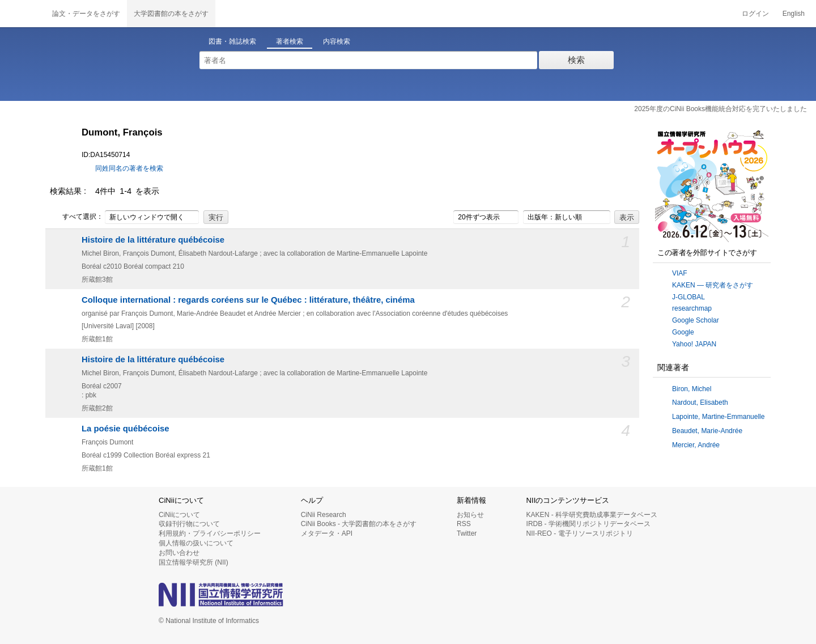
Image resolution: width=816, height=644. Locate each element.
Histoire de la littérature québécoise (153, 240)
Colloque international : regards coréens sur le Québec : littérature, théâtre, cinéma (248, 300)
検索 (576, 60)
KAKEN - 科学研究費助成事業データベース (592, 515)
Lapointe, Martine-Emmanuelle (718, 417)
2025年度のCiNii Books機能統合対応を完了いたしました (721, 109)
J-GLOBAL (688, 297)
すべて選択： (76, 217)
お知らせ (470, 515)
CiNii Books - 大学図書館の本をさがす (359, 524)
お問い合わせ (179, 553)
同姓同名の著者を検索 (129, 168)
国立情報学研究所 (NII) (194, 562)
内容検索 (337, 41)
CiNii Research (324, 515)
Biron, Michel (692, 389)
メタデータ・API (327, 533)
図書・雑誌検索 (232, 41)
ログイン (755, 14)
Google (683, 332)
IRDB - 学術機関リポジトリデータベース (588, 524)
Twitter (467, 533)
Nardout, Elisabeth (700, 402)
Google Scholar (696, 320)
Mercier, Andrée (696, 445)
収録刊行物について (189, 524)
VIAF (680, 273)
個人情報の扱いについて (196, 543)
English (794, 14)
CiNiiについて (179, 515)
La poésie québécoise (126, 429)
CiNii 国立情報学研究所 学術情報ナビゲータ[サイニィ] (23, 14)
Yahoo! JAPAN (694, 344)
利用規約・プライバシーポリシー (210, 533)
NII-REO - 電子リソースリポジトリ (580, 533)
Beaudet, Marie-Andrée (707, 431)
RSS (464, 524)
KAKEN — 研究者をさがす (713, 285)
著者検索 (290, 41)
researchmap (692, 308)
